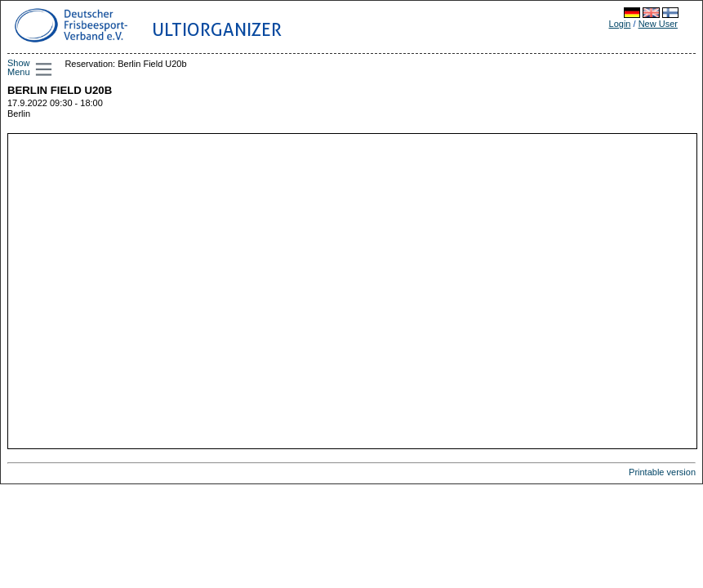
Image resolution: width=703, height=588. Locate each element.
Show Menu (19, 67)
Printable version (662, 472)
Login (620, 24)
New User (658, 24)
